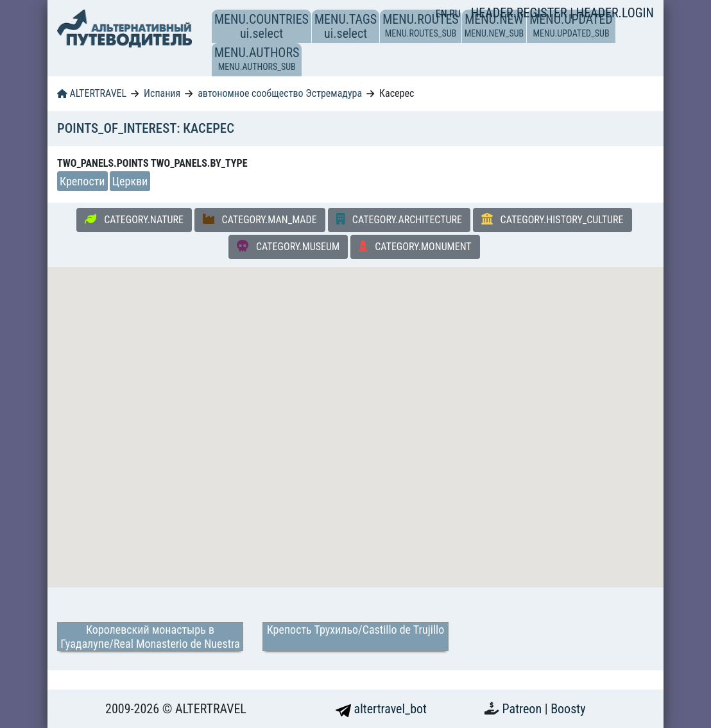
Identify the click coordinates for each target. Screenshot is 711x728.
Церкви (130, 181)
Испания (162, 93)
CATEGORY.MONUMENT (415, 246)
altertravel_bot (381, 709)
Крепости (82, 181)
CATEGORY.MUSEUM (288, 246)
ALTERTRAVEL (92, 93)
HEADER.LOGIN (615, 13)
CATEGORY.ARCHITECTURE (399, 219)
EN (443, 14)
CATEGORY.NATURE (134, 219)
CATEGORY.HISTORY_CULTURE (553, 219)
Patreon (524, 709)
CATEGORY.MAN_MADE (260, 219)
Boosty (568, 709)
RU (455, 14)
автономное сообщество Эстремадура (280, 93)
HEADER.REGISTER (520, 13)
